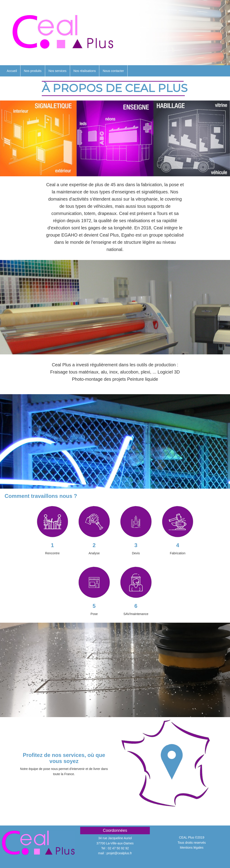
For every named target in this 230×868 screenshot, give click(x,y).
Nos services (57, 71)
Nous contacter (113, 71)
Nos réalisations (85, 71)
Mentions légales (192, 848)
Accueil (12, 71)
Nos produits (33, 71)
